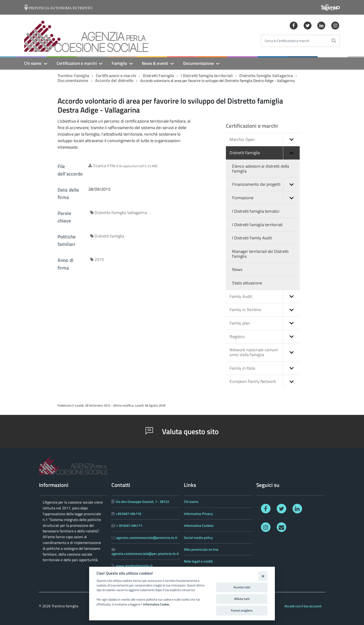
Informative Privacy (198, 514)
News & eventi (155, 63)
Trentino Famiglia (73, 76)
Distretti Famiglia (158, 76)
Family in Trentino (265, 310)
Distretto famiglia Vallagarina (266, 76)
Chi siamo (33, 63)
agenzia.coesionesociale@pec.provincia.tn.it (145, 554)
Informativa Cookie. (156, 604)
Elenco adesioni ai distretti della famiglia (261, 169)
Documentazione (199, 63)
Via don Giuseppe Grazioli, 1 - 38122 (142, 502)
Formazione (266, 198)
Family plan (265, 323)
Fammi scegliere (242, 610)
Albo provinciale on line (201, 549)
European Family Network (265, 382)
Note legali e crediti (198, 561)
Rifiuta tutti (242, 599)
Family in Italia (265, 368)
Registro (265, 337)
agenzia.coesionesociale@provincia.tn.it (147, 538)
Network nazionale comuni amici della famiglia (265, 352)
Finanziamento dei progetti (266, 184)
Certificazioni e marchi (77, 63)
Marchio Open (265, 140)
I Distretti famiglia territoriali (207, 76)
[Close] (263, 576)
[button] (291, 140)
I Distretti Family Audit (252, 238)
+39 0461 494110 (128, 514)
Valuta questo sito (182, 431)
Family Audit (265, 297)
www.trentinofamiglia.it (134, 566)
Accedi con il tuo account (303, 606)
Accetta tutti (242, 587)
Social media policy (198, 538)
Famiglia (119, 63)
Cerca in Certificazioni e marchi (287, 41)
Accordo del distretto (114, 80)
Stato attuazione (247, 283)
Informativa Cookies (199, 526)
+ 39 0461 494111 (129, 526)
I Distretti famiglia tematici (256, 211)
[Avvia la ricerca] (334, 41)
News (237, 269)
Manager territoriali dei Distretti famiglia (260, 254)
